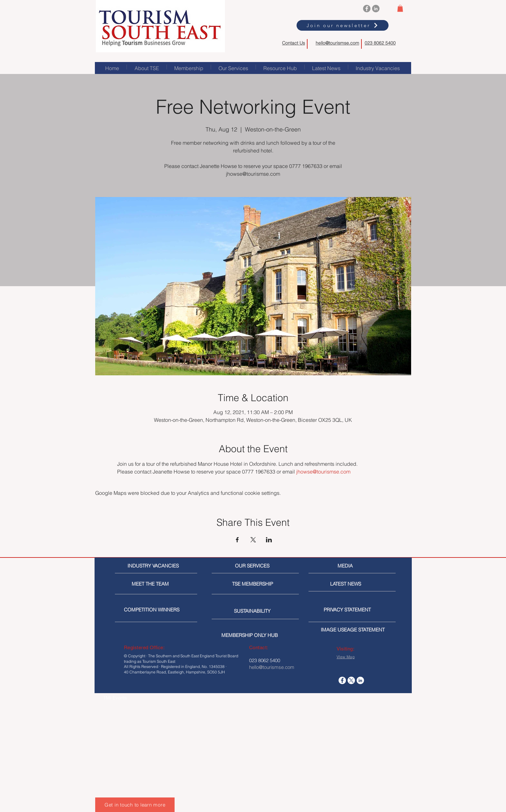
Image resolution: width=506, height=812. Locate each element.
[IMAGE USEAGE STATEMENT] (355, 630)
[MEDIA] (365, 566)
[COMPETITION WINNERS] (153, 610)
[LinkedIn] (376, 9)
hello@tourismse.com (337, 43)
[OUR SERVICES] (255, 566)
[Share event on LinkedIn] (269, 540)
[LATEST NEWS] (354, 584)
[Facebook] (367, 9)
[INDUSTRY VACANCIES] (154, 566)
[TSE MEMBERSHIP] (254, 584)
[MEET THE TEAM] (161, 584)
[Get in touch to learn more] (135, 805)
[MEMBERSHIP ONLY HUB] (255, 635)
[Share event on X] (253, 540)
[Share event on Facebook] (237, 540)
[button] (400, 8)
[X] (351, 680)
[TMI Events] (137, 698)
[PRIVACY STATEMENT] (358, 610)
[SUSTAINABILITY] (256, 611)
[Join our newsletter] (343, 25)
